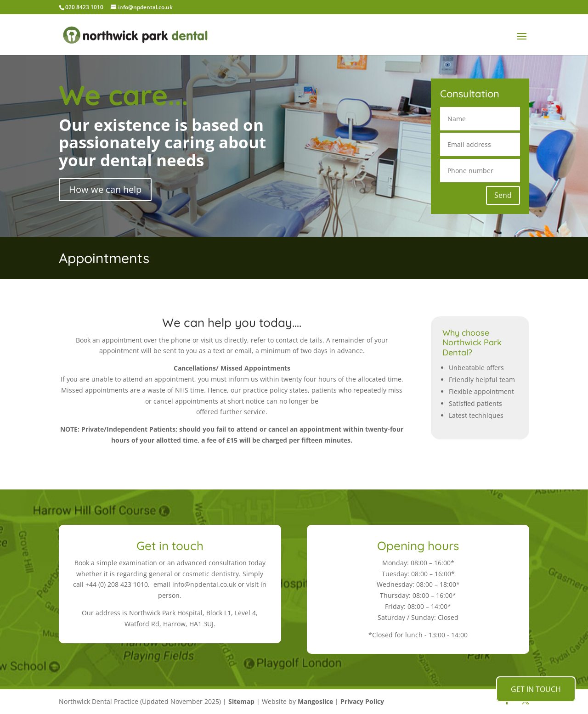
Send (503, 195)
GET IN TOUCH (536, 689)
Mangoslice (315, 701)
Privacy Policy (362, 701)
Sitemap (241, 701)
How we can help (105, 189)
